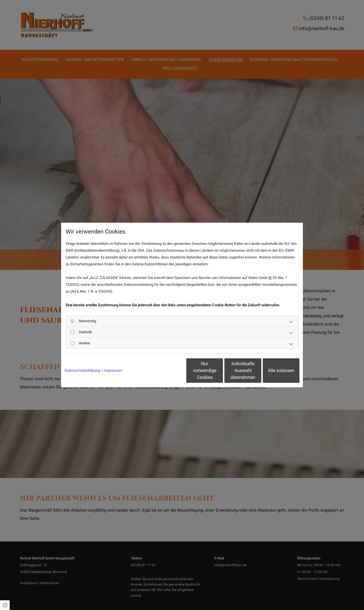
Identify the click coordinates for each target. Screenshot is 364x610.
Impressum (113, 370)
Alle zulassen (273, 370)
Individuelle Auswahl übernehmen (219, 370)
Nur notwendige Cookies (165, 370)
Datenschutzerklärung (82, 370)
